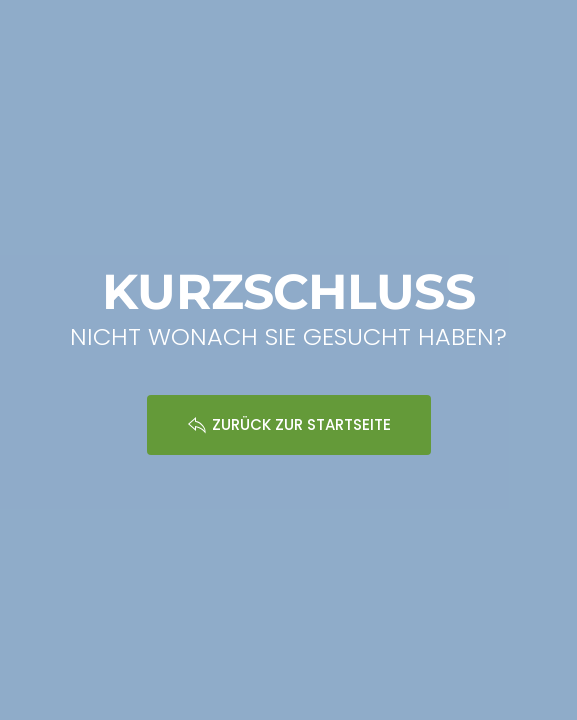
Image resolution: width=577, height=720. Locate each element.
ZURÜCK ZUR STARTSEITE (289, 424)
